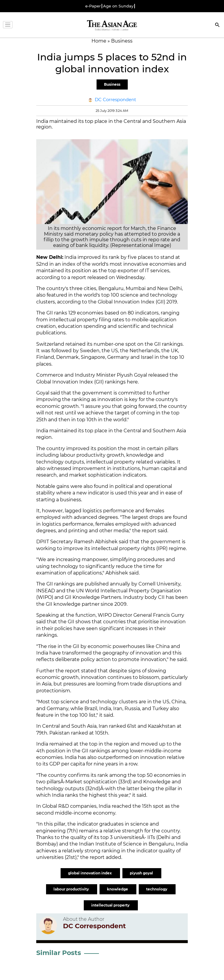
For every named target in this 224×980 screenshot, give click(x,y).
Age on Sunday (118, 6)
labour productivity (72, 889)
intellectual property (111, 905)
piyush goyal (142, 873)
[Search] (217, 25)
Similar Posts (59, 953)
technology (157, 889)
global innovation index (90, 873)
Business (112, 84)
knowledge (118, 889)
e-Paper (93, 6)
